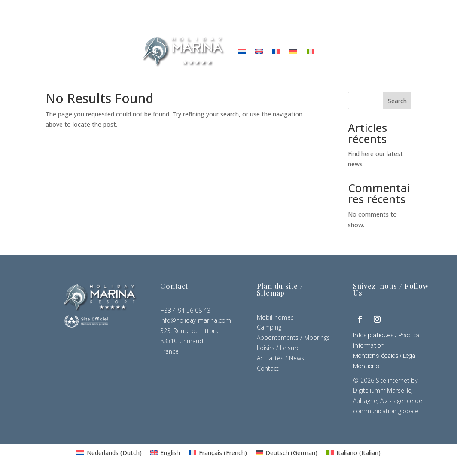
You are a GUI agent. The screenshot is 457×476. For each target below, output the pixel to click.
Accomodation (125, 18)
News (207, 18)
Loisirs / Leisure (278, 350)
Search (397, 103)
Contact (243, 18)
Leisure (175, 18)
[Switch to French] (276, 51)
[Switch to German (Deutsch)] (287, 455)
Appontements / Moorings (293, 340)
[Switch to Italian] (311, 51)
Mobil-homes (275, 319)
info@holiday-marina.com (196, 323)
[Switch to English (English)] (165, 455)
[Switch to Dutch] (242, 51)
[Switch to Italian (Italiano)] (353, 455)
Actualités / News (280, 360)
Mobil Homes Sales (325, 18)
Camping (269, 330)
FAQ (275, 18)
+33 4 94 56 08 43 (185, 313)
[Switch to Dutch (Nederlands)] (109, 455)
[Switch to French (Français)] (218, 455)
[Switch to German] (293, 51)
